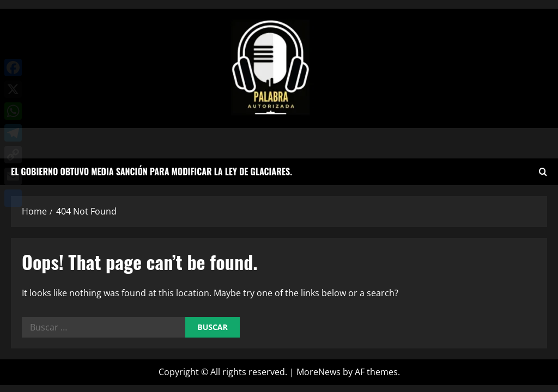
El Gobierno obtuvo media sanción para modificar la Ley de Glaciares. (151, 171)
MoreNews (319, 372)
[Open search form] (543, 172)
